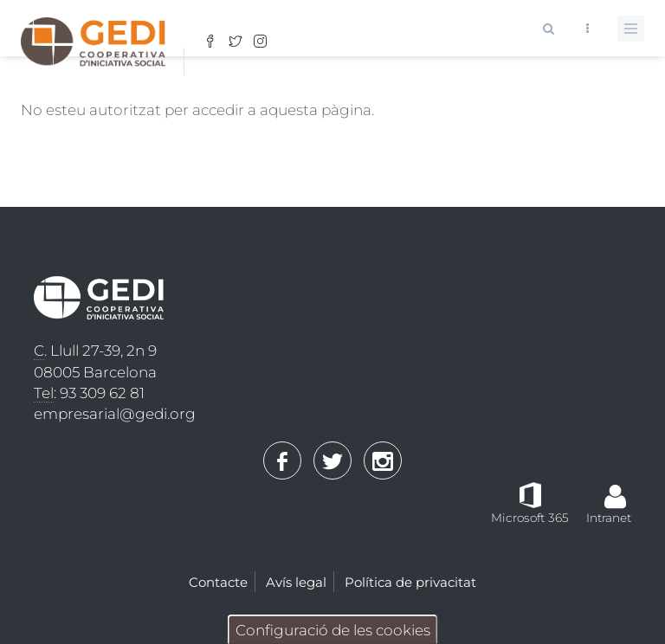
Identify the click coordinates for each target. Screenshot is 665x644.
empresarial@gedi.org (115, 414)
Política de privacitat (410, 582)
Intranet (609, 518)
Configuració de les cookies (333, 630)
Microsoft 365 (530, 518)
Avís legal (296, 582)
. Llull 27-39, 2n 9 (95, 351)
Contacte (218, 582)
